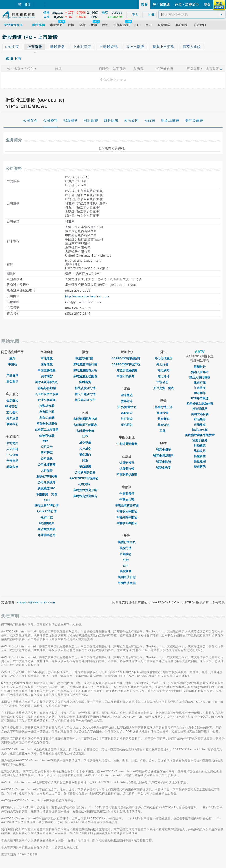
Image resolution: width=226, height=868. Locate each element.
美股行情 (127, 548)
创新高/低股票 (47, 388)
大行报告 (47, 471)
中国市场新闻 (127, 376)
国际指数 (47, 364)
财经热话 (200, 419)
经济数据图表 (47, 529)
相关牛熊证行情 (85, 394)
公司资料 (85, 484)
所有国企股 (47, 412)
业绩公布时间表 (47, 476)
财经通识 (200, 446)
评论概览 (127, 395)
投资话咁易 (200, 409)
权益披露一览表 (47, 494)
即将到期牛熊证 (127, 517)
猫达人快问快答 (200, 377)
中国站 (12, 364)
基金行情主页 (163, 407)
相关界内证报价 (85, 400)
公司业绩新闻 (47, 465)
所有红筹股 (47, 418)
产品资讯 (12, 376)
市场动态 (127, 554)
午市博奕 (200, 388)
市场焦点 (200, 425)
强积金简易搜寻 (164, 456)
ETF (47, 441)
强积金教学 (164, 468)
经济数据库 (47, 523)
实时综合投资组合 (85, 496)
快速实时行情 (85, 358)
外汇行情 (163, 364)
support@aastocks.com (36, 602)
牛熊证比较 (127, 500)
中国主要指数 (47, 370)
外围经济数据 (127, 583)
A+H (47, 500)
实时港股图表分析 (85, 370)
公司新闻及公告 (85, 472)
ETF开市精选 (200, 398)
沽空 (85, 437)
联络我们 (12, 424)
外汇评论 (127, 419)
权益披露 (85, 466)
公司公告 (47, 447)
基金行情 (163, 413)
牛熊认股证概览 (127, 444)
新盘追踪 (200, 461)
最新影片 (200, 367)
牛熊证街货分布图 (127, 505)
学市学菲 (200, 393)
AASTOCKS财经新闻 (127, 358)
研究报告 (127, 425)
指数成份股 (47, 406)
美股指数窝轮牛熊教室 (200, 435)
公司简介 (12, 443)
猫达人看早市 (200, 372)
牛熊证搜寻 (127, 494)
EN (28, 4)
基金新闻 (163, 419)
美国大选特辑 (200, 414)
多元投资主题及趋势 (200, 404)
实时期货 (47, 376)
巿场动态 (163, 382)
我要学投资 (200, 440)
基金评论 (127, 413)
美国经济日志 (127, 577)
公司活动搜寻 (47, 482)
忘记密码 (12, 412)
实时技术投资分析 (85, 490)
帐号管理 (12, 406)
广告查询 (12, 455)
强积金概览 (164, 450)
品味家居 (200, 451)
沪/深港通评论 (127, 407)
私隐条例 (12, 467)
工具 (163, 431)
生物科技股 (47, 436)
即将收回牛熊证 (127, 511)
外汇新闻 (163, 370)
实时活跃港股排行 (47, 382)
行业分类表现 (47, 400)
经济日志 (47, 517)
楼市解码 (200, 467)
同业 (85, 460)
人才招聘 (12, 449)
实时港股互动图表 (85, 376)
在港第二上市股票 (47, 430)
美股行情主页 (127, 542)
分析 (127, 560)
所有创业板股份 (47, 424)
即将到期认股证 (127, 475)
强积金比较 (164, 462)
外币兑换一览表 (164, 388)
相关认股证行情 (85, 388)
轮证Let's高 (200, 430)
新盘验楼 (200, 456)
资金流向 (85, 455)
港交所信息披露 (127, 370)
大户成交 (85, 449)
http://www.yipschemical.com (87, 296)
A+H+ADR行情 (47, 511)
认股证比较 (127, 469)
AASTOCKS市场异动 (85, 478)
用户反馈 (12, 418)
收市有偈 (200, 383)
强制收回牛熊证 (127, 523)
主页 (12, 358)
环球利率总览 (47, 535)
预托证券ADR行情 (47, 505)
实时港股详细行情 (85, 364)
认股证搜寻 (127, 463)
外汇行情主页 (163, 358)
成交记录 (85, 443)
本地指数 (47, 358)
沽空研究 (47, 453)
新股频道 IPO (47, 488)
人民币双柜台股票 (47, 394)
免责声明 (12, 461)
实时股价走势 (85, 431)
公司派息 (47, 459)
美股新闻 (127, 571)
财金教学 (12, 382)
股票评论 (127, 401)
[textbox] (192, 15)
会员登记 (12, 400)
